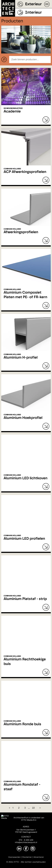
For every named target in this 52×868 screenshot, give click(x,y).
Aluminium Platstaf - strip (25, 599)
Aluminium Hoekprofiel (23, 418)
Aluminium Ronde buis (22, 724)
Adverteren (39, 857)
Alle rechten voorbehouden (33, 862)
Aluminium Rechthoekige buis (25, 662)
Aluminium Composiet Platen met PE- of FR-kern (25, 295)
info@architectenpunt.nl (26, 842)
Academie (12, 112)
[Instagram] (33, 849)
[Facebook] (26, 849)
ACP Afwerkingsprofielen (25, 172)
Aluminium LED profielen (24, 539)
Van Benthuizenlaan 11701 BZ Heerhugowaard (26, 831)
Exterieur (33, 4)
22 (33, 808)
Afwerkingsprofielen (21, 232)
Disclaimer (27, 857)
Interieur (33, 12)
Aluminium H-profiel (21, 358)
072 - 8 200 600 (26, 840)
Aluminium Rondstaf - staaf (22, 787)
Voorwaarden (14, 857)
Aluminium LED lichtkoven (26, 478)
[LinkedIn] (19, 849)
